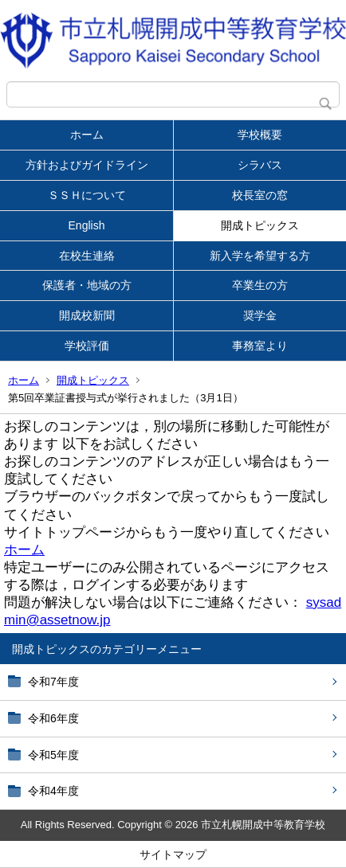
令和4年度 (53, 791)
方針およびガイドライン (87, 165)
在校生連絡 (87, 256)
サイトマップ (173, 854)
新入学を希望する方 (260, 256)
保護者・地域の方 (87, 285)
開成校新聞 (87, 315)
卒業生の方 (260, 285)
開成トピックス (260, 225)
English (87, 225)
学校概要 (260, 135)
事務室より (260, 346)
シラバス (260, 165)
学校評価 (87, 346)
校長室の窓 (260, 195)
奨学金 (260, 315)
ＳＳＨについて (87, 195)
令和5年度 (53, 755)
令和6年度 (53, 718)
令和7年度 (53, 682)
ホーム (87, 135)
